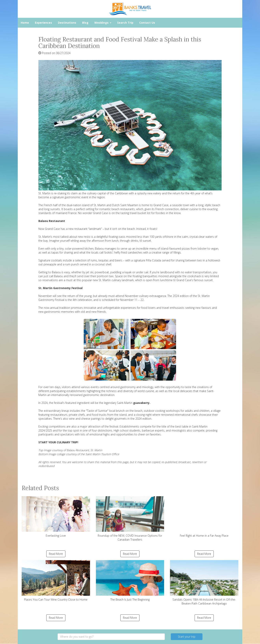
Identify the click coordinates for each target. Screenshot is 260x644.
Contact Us (147, 23)
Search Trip (125, 23)
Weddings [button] (103, 23)
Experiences (43, 23)
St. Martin (100, 205)
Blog (85, 23)
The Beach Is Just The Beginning (130, 581)
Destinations (67, 23)
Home (25, 23)
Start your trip (187, 637)
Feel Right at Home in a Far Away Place (204, 517)
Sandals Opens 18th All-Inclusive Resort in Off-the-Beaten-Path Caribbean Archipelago (204, 583)
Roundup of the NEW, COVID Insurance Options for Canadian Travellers (130, 519)
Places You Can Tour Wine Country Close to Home (56, 581)
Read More (56, 554)
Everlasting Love (56, 517)
